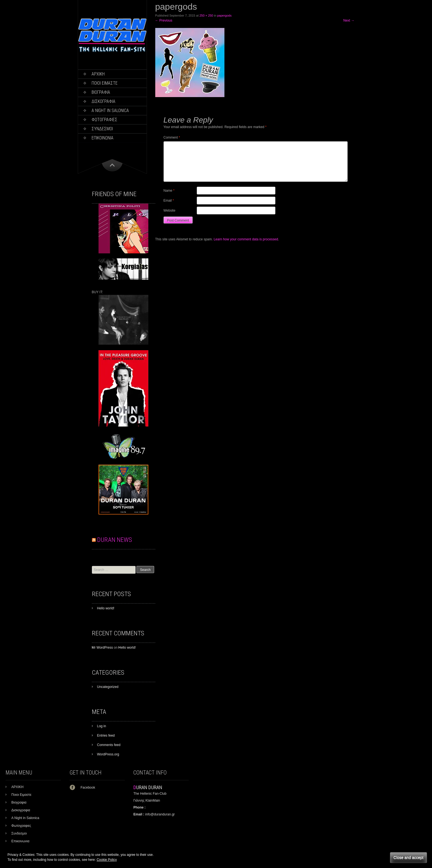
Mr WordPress (102, 648)
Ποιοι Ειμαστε (105, 83)
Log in (102, 726)
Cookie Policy (107, 860)
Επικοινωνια (103, 138)
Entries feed (106, 736)
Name (169, 191)
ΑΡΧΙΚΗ (98, 74)
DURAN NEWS (115, 540)
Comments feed (109, 745)
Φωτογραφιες (104, 120)
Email (169, 201)
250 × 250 (206, 15)
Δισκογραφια (104, 101)
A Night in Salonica (110, 111)
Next (349, 20)
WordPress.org (108, 754)
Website (170, 210)
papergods (224, 15)
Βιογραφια (101, 92)
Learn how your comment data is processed (246, 239)
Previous (164, 20)
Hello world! (106, 608)
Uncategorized (108, 687)
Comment (172, 137)
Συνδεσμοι (102, 129)
